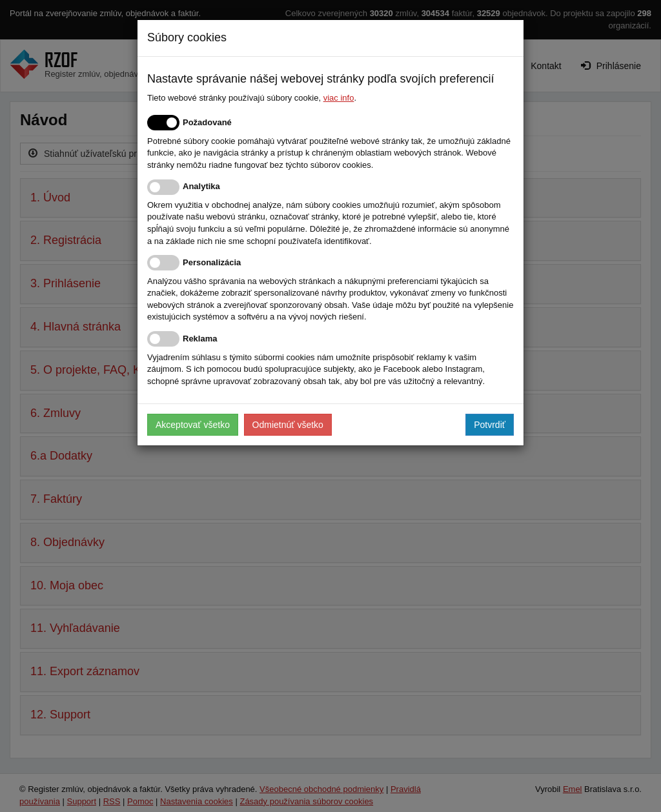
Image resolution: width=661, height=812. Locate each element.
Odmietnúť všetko (288, 425)
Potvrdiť (490, 425)
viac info (339, 98)
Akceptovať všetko (193, 425)
